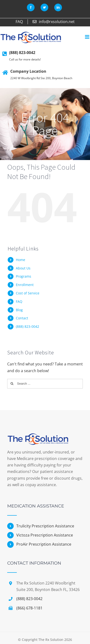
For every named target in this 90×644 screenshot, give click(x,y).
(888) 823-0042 (22, 53)
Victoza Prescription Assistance (45, 535)
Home (21, 260)
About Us (23, 268)
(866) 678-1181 (29, 608)
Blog (19, 310)
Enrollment (25, 285)
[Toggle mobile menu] (87, 37)
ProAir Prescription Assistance (44, 544)
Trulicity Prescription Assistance (45, 526)
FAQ (19, 301)
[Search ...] (45, 384)
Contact (22, 318)
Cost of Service (28, 293)
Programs (24, 276)
